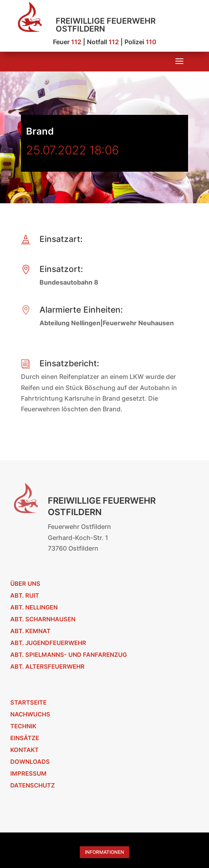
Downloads (30, 762)
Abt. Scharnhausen (43, 619)
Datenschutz (33, 785)
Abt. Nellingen (34, 607)
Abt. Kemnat (30, 631)
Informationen (104, 852)
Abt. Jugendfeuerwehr (48, 643)
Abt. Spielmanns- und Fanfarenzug (69, 655)
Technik (23, 726)
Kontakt (24, 750)
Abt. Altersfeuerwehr (47, 666)
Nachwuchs (30, 714)
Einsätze (25, 738)
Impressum (28, 773)
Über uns (25, 584)
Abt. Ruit (25, 595)
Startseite (28, 702)
